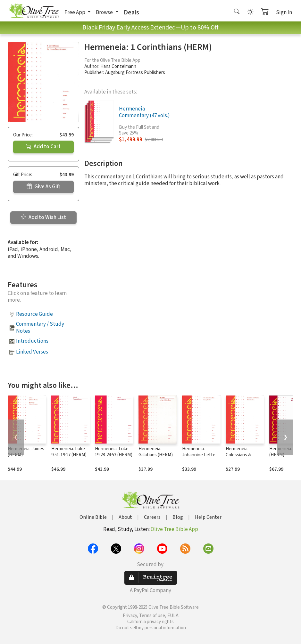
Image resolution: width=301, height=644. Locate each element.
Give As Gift (43, 187)
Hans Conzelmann (118, 66)
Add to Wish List (43, 217)
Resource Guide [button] (34, 314)
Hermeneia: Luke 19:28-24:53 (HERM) (114, 452)
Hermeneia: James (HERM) (26, 452)
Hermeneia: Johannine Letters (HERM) (201, 455)
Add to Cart (43, 147)
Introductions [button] (32, 341)
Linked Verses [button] (32, 352)
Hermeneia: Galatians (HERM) (156, 452)
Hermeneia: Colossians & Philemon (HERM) (243, 455)
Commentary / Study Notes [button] (40, 327)
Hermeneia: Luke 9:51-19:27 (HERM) (69, 452)
